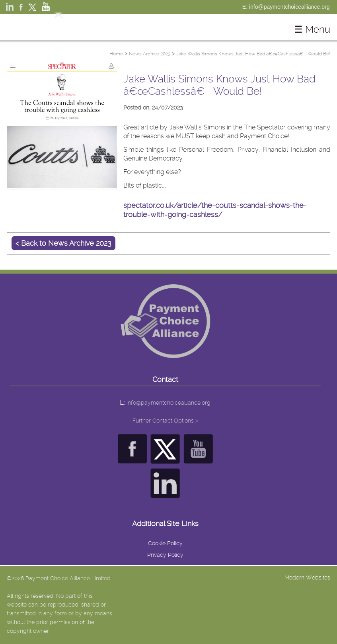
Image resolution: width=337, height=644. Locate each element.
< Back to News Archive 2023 (63, 243)
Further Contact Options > (165, 421)
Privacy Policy (165, 555)
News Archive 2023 (150, 54)
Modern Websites (307, 577)
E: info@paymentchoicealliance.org (286, 7)
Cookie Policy (165, 543)
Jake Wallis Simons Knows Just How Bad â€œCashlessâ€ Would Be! (253, 54)
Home (116, 54)
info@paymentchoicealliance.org (168, 403)
